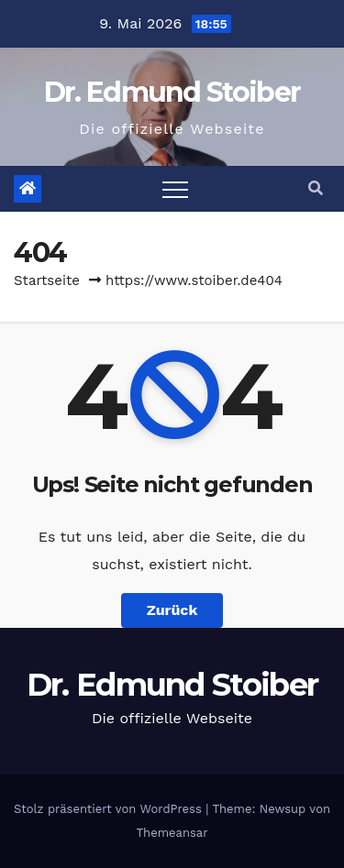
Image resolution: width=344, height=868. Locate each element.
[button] (316, 188)
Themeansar (172, 833)
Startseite (47, 280)
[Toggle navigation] (175, 189)
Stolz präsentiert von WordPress (110, 809)
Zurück (172, 610)
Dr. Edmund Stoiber (172, 92)
